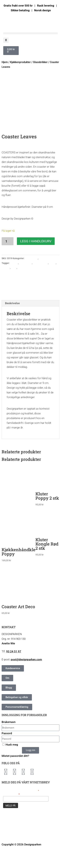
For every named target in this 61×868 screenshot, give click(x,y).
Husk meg (10, 764)
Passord (7, 753)
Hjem (5, 62)
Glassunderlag (40, 282)
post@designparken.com (26, 679)
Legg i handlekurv (36, 260)
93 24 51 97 (14, 671)
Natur (14, 287)
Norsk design (24, 287)
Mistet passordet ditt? (15, 775)
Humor (52, 282)
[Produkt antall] (8, 261)
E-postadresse (11, 813)
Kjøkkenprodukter (20, 62)
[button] (30, 33)
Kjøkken (6, 287)
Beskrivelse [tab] (12, 323)
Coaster (14, 282)
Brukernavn (9, 741)
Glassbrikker (40, 62)
